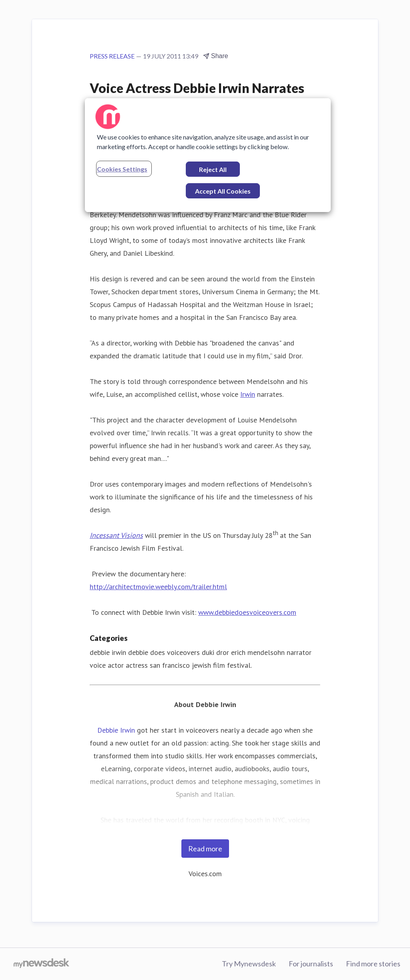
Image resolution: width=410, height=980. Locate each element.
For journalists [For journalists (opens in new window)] (311, 964)
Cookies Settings (122, 169)
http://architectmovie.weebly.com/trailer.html (158, 587)
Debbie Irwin (116, 730)
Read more (205, 849)
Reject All (213, 169)
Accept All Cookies (223, 191)
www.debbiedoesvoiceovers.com (247, 612)
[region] (208, 155)
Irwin (248, 394)
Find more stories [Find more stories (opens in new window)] (373, 964)
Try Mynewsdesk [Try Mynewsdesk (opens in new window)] (249, 964)
